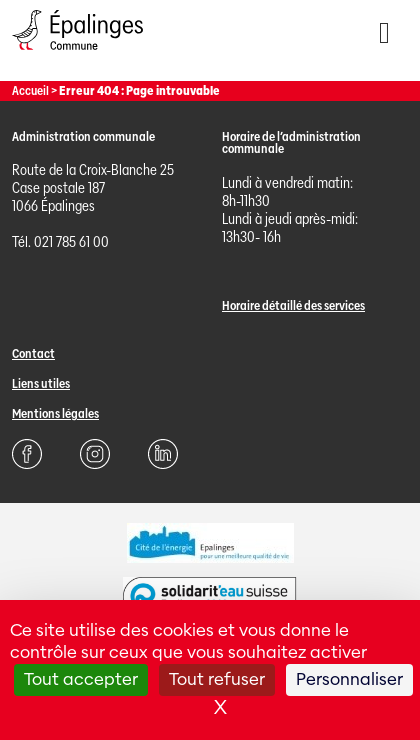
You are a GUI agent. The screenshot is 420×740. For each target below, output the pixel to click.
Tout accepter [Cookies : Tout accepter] (81, 679)
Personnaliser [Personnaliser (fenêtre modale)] (349, 679)
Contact (33, 353)
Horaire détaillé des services (293, 305)
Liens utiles (41, 383)
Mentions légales (55, 413)
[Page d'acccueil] (77, 54)
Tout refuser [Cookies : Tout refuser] (217, 679)
